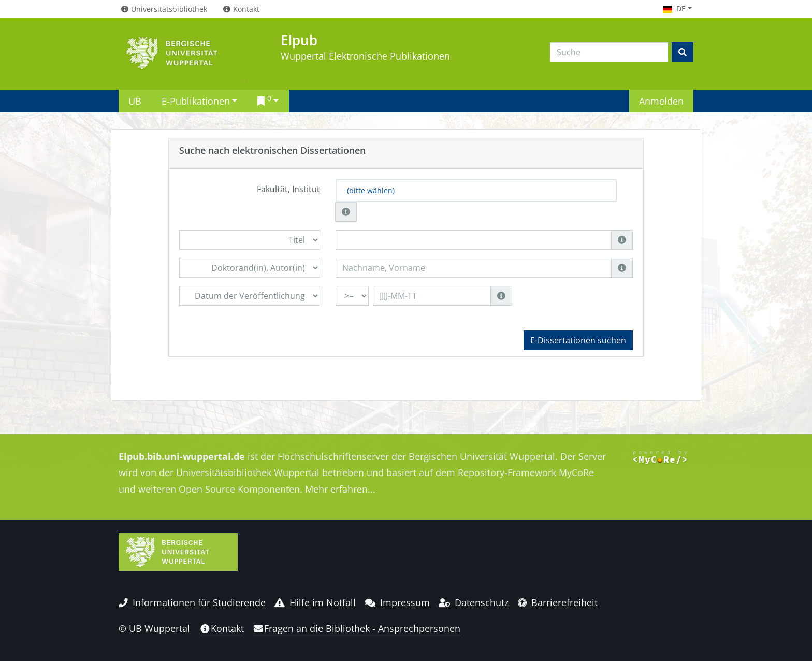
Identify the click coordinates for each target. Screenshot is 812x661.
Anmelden (661, 101)
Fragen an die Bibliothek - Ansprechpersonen (357, 628)
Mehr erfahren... (340, 489)
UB (135, 101)
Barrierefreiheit (558, 602)
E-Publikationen (196, 101)
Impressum (397, 602)
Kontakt (222, 628)
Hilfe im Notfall (315, 602)
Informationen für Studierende (192, 602)
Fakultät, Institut (288, 189)
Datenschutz (474, 602)
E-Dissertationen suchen (578, 340)
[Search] (609, 52)
